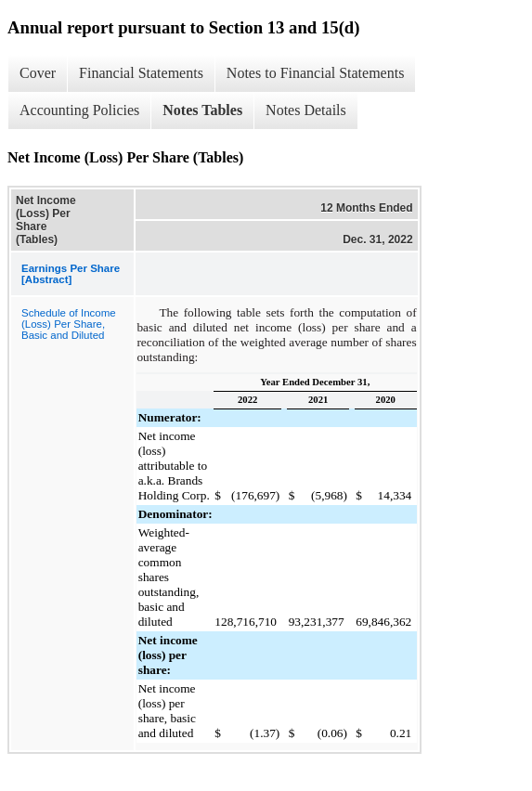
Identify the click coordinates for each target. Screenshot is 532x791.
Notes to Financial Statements (316, 73)
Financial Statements (141, 73)
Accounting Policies (79, 110)
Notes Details (306, 110)
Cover (38, 73)
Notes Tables (202, 110)
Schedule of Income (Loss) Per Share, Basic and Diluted (69, 324)
